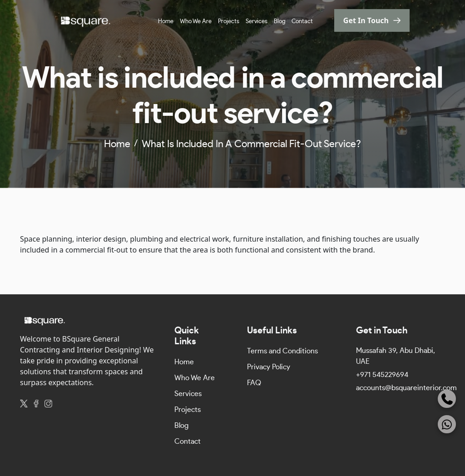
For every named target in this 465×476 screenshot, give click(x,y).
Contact (302, 22)
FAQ (254, 383)
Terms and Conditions (282, 351)
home (117, 144)
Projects (229, 22)
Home (166, 22)
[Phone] (447, 399)
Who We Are (196, 22)
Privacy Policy (269, 367)
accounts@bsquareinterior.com (406, 388)
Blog (279, 22)
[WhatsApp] (447, 424)
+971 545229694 (382, 375)
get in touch (366, 20)
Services (257, 22)
